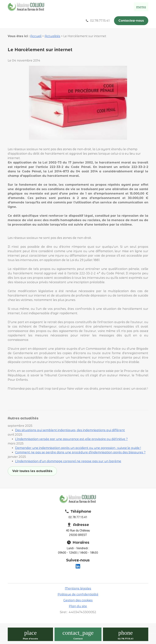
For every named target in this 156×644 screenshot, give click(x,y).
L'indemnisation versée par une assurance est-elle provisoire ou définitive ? (71, 439)
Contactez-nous (131, 21)
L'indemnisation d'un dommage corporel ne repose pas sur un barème (68, 461)
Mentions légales (78, 588)
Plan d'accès (30, 639)
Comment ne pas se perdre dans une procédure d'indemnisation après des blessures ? (80, 452)
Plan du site (78, 606)
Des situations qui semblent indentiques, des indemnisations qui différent (70, 430)
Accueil (36, 36)
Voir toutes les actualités (32, 471)
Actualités (52, 36)
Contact (78, 639)
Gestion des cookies (78, 600)
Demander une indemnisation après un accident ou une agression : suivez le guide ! (78, 448)
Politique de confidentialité (78, 594)
